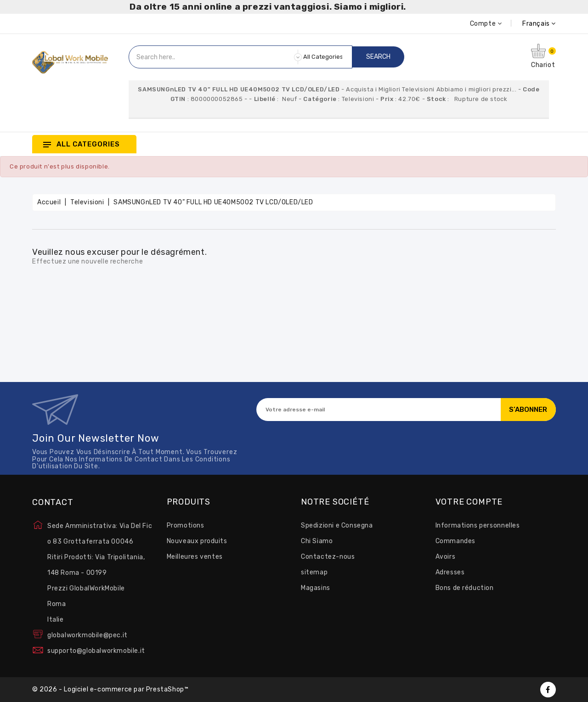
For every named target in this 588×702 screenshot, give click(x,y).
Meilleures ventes (195, 557)
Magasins (316, 588)
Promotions (186, 525)
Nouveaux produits (197, 541)
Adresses (450, 572)
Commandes (455, 541)
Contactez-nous (328, 557)
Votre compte (469, 502)
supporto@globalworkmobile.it (96, 651)
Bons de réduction (465, 588)
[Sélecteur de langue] (529, 24)
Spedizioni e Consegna (337, 525)
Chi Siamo (317, 541)
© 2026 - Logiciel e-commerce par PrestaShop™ (110, 689)
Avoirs (446, 557)
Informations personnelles (478, 525)
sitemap (314, 572)
